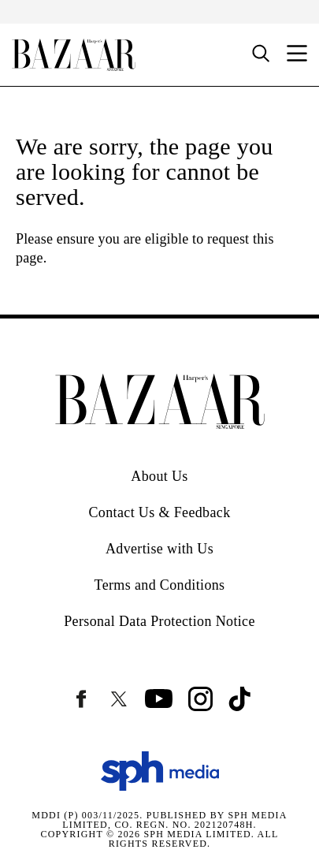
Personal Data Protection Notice (159, 621)
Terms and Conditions (160, 585)
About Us (159, 476)
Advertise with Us (159, 549)
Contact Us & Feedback (159, 512)
